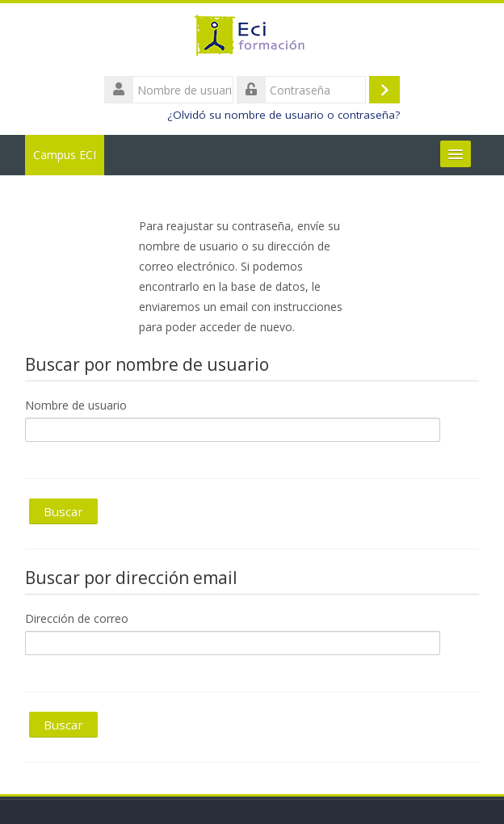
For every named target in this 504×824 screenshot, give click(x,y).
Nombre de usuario (76, 405)
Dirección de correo (77, 618)
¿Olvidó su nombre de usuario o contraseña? (283, 115)
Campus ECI (65, 155)
